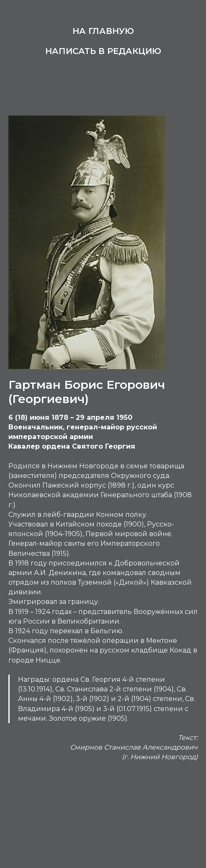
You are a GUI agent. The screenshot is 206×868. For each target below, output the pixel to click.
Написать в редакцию (103, 51)
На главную (103, 31)
